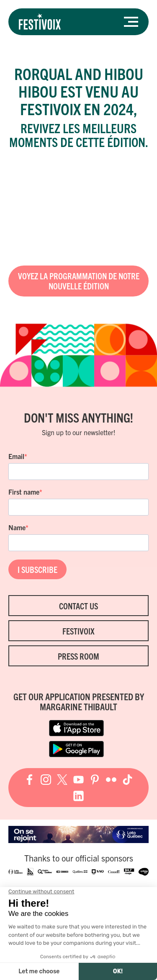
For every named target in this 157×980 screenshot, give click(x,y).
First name (24, 492)
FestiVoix (78, 631)
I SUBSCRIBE (37, 569)
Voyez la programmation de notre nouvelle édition (79, 281)
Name (17, 527)
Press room (78, 656)
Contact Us (78, 606)
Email (16, 456)
